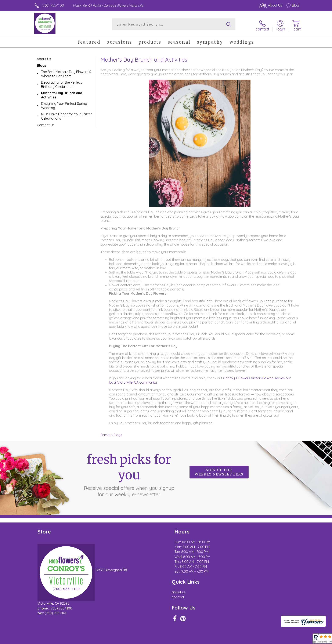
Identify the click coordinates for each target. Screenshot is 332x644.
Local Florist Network (261, 640)
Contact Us (46, 123)
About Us (44, 57)
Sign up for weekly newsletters (219, 471)
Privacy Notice (231, 640)
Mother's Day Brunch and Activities (62, 93)
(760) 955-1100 (53, 5)
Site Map (288, 640)
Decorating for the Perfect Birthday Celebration (62, 83)
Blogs (42, 64)
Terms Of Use (206, 640)
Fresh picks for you (129, 473)
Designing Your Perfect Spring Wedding (64, 104)
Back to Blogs (111, 433)
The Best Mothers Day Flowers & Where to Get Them (66, 72)
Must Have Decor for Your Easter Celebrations (66, 115)
